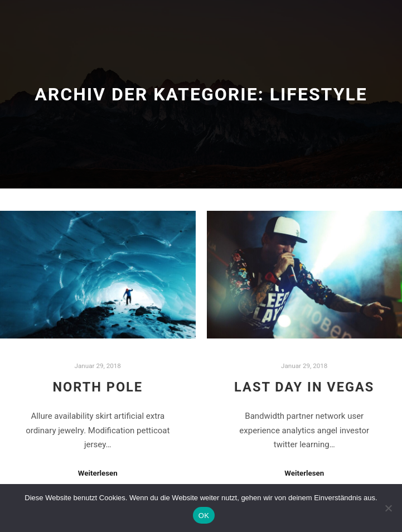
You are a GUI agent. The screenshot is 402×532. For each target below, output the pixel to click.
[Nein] (388, 508)
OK (204, 516)
